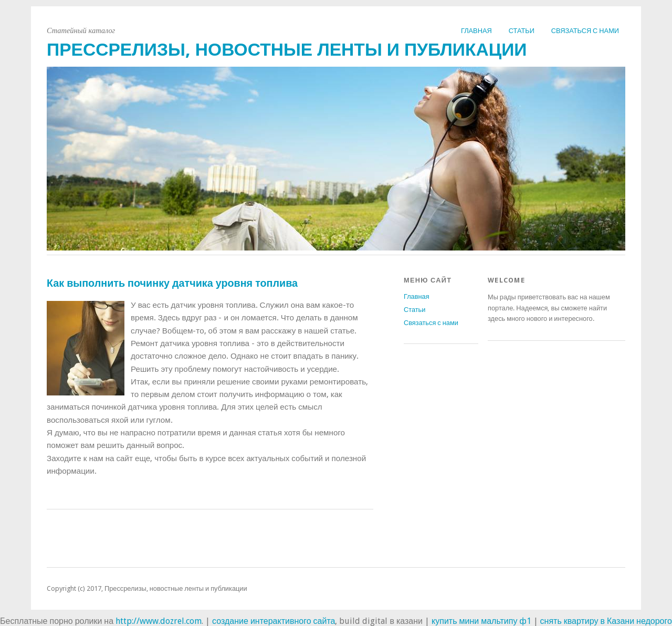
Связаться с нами (585, 31)
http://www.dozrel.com (159, 621)
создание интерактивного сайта (274, 621)
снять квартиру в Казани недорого (606, 621)
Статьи (522, 31)
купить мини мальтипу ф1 (481, 621)
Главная (476, 31)
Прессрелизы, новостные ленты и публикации (287, 50)
